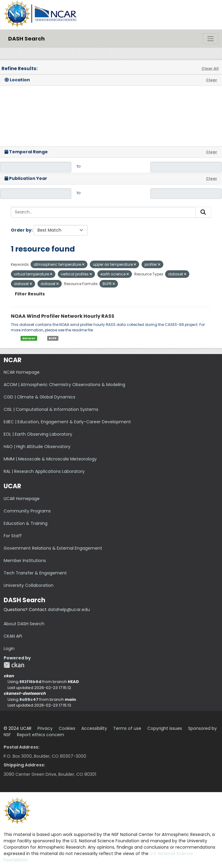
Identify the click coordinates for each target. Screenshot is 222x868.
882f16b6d (30, 682)
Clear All (210, 68)
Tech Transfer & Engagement (35, 573)
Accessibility (94, 728)
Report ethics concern (41, 735)
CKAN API (13, 636)
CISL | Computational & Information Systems (51, 409)
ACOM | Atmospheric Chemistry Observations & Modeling (64, 385)
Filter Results (30, 294)
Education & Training (26, 523)
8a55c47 (29, 699)
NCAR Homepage (22, 372)
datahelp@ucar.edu (69, 610)
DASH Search (26, 39)
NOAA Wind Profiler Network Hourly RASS (63, 316)
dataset (29, 338)
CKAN (14, 665)
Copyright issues (165, 728)
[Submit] (203, 212)
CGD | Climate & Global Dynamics (39, 397)
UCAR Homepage (22, 499)
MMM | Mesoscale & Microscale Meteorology (50, 459)
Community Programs (27, 511)
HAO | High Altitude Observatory (37, 447)
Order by (21, 230)
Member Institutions (25, 561)
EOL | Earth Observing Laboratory (38, 434)
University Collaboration (29, 585)
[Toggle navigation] (211, 39)
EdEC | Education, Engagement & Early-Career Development (67, 422)
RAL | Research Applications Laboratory (44, 471)
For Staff (13, 536)
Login (9, 649)
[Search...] (103, 212)
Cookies (67, 728)
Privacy (45, 728)
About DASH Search (24, 624)
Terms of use (127, 728)
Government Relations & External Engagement (53, 548)
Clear (212, 80)
